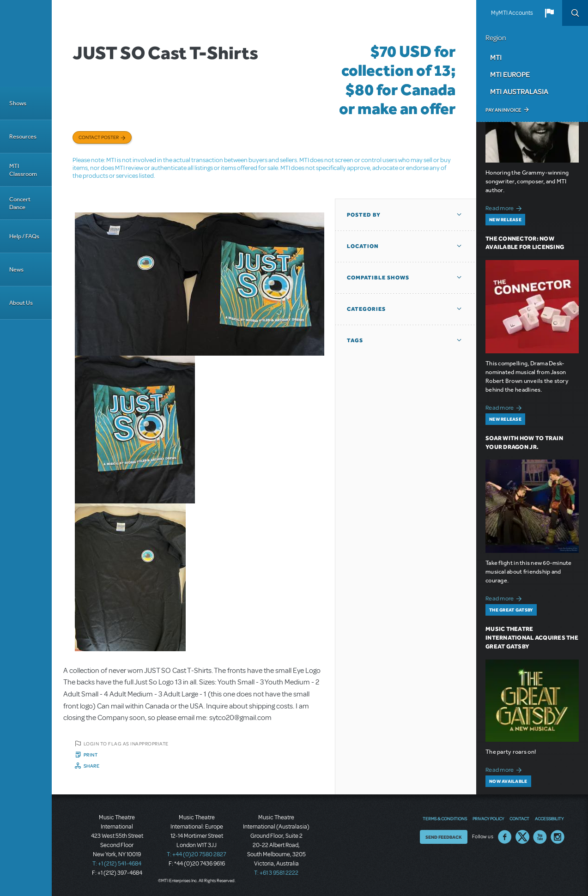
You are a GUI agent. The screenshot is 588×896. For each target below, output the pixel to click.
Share (92, 766)
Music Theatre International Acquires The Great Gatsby (532, 638)
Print (91, 755)
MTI (496, 57)
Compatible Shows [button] (378, 278)
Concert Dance (20, 203)
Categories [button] (366, 309)
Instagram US (558, 837)
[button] (549, 13)
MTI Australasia (519, 91)
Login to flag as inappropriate (126, 744)
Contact (519, 818)
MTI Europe (510, 74)
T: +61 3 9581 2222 (276, 873)
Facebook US (505, 837)
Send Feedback (444, 837)
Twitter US (522, 837)
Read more (505, 207)
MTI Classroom (23, 170)
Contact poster (99, 137)
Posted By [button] (364, 215)
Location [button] (363, 246)
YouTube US (540, 837)
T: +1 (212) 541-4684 (117, 864)
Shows (18, 103)
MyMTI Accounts (512, 13)
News (16, 269)
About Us (21, 303)
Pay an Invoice (503, 110)
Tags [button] (355, 340)
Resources (23, 136)
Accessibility (549, 818)
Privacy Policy (488, 818)
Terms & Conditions (445, 818)
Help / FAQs (24, 236)
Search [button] (575, 13)
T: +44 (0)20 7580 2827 (197, 854)
